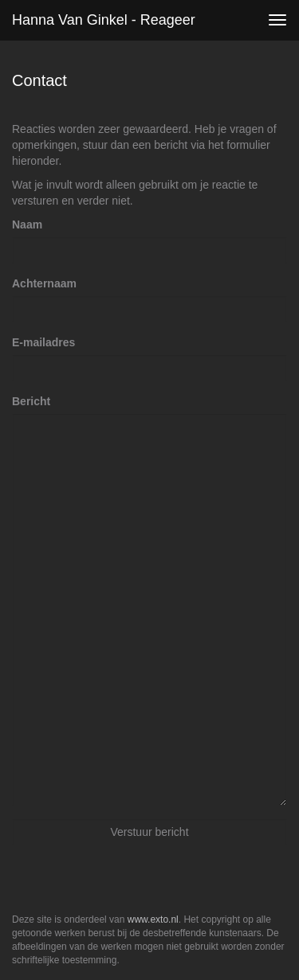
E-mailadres (43, 342)
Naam (27, 225)
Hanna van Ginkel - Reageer (104, 20)
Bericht (31, 401)
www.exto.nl (153, 919)
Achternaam (44, 283)
